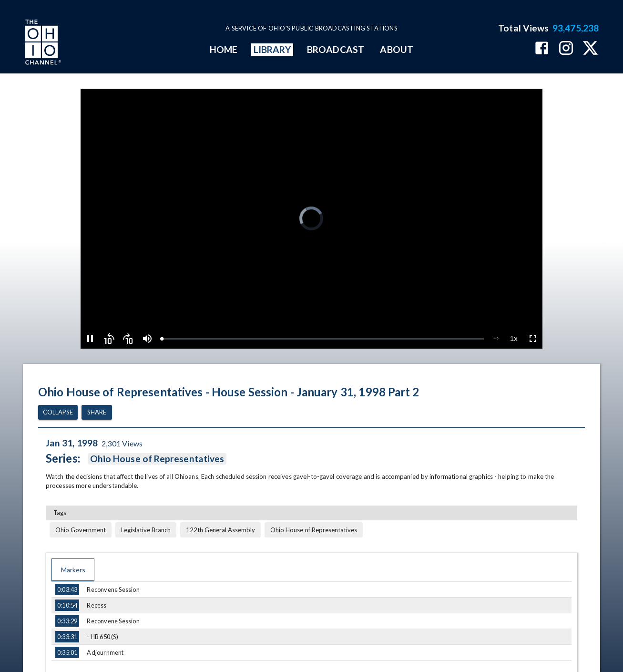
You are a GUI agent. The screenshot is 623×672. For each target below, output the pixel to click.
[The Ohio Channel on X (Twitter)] (590, 49)
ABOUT (396, 49)
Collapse (58, 412)
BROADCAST (336, 49)
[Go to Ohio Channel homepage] (42, 43)
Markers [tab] (73, 570)
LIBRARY (272, 49)
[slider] (323, 339)
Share (97, 412)
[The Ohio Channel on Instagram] (566, 49)
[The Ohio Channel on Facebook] (542, 49)
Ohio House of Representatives (157, 459)
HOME (224, 49)
